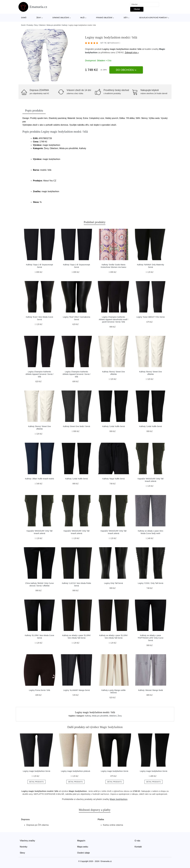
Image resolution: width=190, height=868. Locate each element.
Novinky (24, 847)
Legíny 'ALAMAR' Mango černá (77, 690)
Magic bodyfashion (119, 799)
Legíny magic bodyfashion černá (36, 771)
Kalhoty (65, 25)
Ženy (39, 18)
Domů (24, 18)
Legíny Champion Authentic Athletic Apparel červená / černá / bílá (40, 374)
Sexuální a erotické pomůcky (153, 18)
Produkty (30, 25)
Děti (126, 18)
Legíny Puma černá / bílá (39, 690)
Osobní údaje (83, 853)
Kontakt (138, 847)
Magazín (81, 841)
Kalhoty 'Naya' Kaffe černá (113, 479)
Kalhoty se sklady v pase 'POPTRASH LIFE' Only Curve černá (150, 638)
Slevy (22, 853)
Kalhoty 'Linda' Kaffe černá (113, 426)
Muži (82, 18)
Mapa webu (83, 847)
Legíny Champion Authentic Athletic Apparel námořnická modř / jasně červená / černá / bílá (114, 319)
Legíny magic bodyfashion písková (76, 771)
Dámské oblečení (61, 18)
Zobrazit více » (132, 53)
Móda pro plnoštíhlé (54, 25)
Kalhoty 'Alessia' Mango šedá (150, 690)
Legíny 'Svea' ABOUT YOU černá (150, 317)
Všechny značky (27, 841)
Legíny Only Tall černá (113, 583)
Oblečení (42, 25)
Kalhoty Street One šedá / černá (76, 426)
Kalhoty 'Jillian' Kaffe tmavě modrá (40, 479)
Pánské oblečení (104, 18)
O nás (137, 841)
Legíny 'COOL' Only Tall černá (151, 583)
